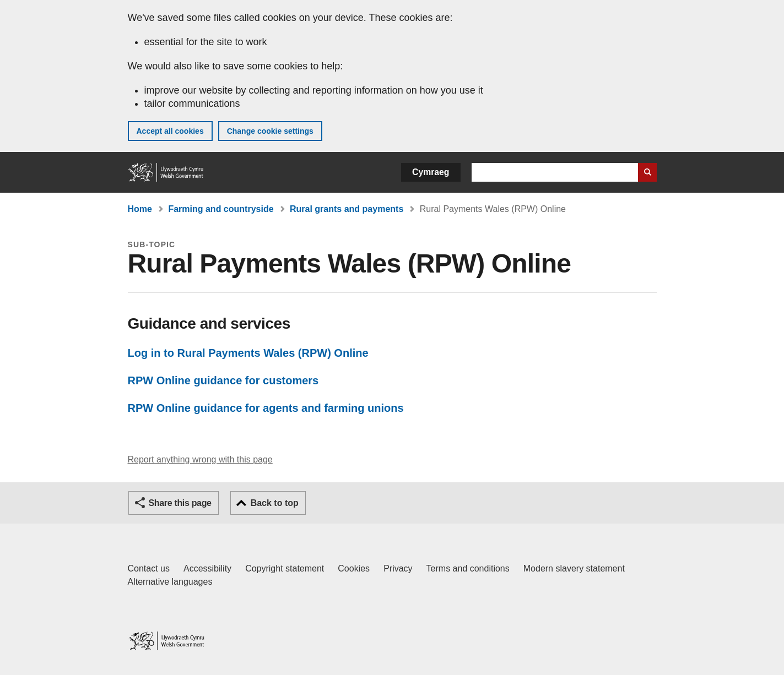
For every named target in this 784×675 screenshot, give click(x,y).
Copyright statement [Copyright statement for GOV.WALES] (285, 568)
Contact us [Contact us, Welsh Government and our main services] (149, 568)
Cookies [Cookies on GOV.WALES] (354, 568)
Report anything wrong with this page (200, 459)
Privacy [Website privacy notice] (398, 568)
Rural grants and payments (347, 209)
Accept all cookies (170, 131)
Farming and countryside (221, 209)
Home (140, 209)
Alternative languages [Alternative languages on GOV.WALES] (170, 582)
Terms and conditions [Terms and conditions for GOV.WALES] (468, 568)
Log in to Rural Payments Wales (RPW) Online (248, 353)
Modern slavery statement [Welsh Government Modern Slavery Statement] (574, 568)
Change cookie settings (270, 131)
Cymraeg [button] (431, 172)
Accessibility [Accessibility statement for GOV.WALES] (207, 568)
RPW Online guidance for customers (223, 380)
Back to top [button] (275, 503)
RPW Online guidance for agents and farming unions (266, 408)
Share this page (180, 503)
